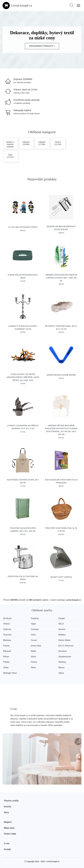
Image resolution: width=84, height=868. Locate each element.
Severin (62, 629)
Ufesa (61, 673)
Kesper (62, 618)
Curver (34, 640)
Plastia (6, 662)
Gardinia (35, 618)
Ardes (6, 667)
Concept (35, 629)
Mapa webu (9, 828)
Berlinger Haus (10, 673)
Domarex (63, 651)
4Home (7, 624)
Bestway (7, 640)
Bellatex (62, 635)
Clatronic (7, 629)
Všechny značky (11, 801)
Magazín (8, 822)
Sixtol (33, 657)
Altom (33, 667)
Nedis (33, 651)
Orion (33, 635)
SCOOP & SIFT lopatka (61, 577)
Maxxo (61, 667)
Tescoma (7, 635)
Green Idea (36, 646)
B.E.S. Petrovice (66, 646)
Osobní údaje (10, 834)
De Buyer (8, 618)
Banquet (7, 651)
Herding (62, 662)
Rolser (6, 657)
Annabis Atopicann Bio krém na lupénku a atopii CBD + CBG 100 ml (61, 278)
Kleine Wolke (64, 640)
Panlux (34, 662)
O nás (7, 843)
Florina (6, 646)
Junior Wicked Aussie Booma (61, 375)
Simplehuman (65, 657)
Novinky (8, 807)
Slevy (6, 812)
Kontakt (7, 849)
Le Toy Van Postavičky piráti (23, 227)
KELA (61, 624)
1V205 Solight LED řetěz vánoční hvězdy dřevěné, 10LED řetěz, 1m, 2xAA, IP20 (23, 377)
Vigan (33, 624)
